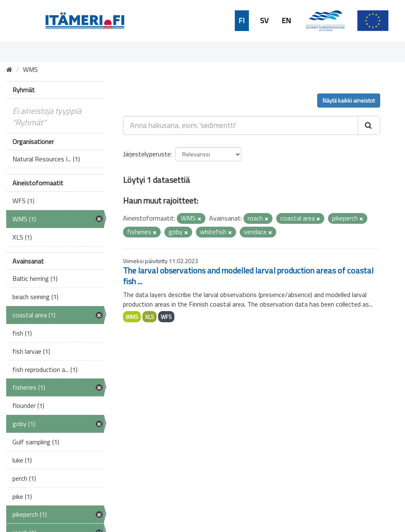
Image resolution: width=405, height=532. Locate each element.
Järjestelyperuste (147, 154)
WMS (132, 317)
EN (286, 21)
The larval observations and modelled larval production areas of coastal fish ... (248, 276)
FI (242, 21)
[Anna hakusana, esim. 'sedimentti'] (241, 125)
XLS (149, 317)
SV (264, 21)
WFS (166, 317)
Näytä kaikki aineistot (349, 100)
